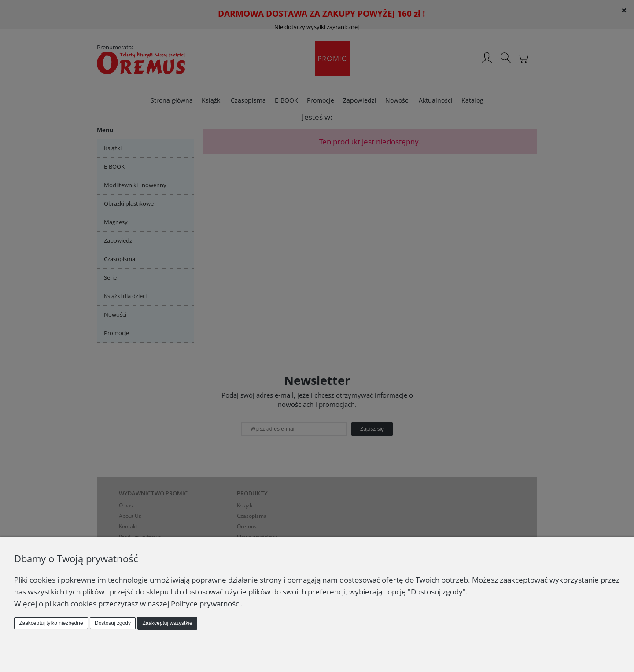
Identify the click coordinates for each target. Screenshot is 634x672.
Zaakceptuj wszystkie (167, 623)
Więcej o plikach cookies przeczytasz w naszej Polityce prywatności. (129, 604)
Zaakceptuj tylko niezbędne (51, 623)
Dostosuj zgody (113, 623)
